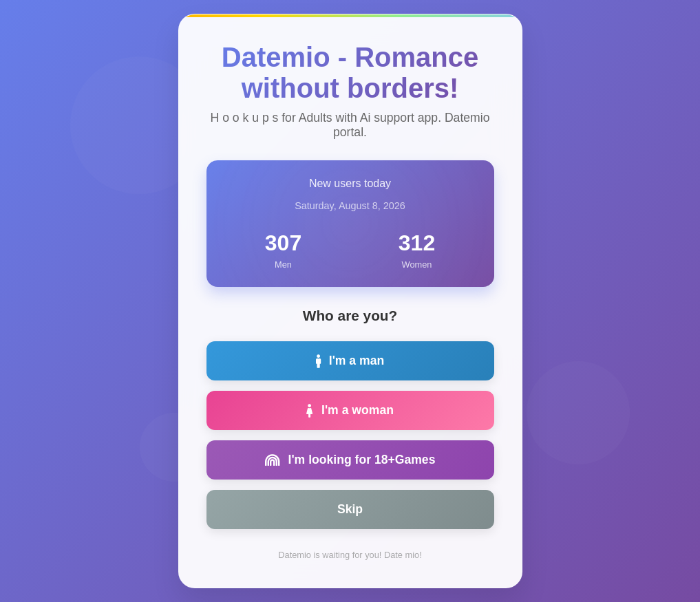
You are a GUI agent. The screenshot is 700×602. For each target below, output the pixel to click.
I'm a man (350, 361)
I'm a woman (350, 410)
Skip (350, 509)
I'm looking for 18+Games (350, 460)
